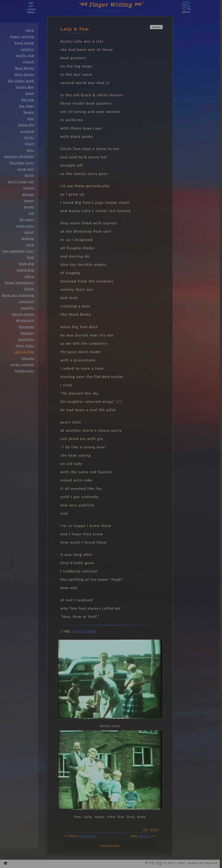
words (29, 207)
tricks (29, 138)
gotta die (26, 125)
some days (25, 226)
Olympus (27, 327)
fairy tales (87, 836)
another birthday (19, 156)
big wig (28, 100)
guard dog (25, 270)
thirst (29, 175)
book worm (24, 43)
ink (31, 213)
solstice (27, 49)
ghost (29, 232)
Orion (29, 289)
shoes (29, 201)
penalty (28, 308)
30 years (27, 219)
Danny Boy (25, 87)
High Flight (83, 631)
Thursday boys (22, 163)
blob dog (26, 264)
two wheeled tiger (18, 251)
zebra (29, 276)
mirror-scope (23, 314)
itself (29, 144)
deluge (28, 194)
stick (30, 245)
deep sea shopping (18, 295)
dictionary (25, 320)
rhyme (29, 188)
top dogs (27, 106)
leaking (28, 238)
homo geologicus (20, 283)
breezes (28, 333)
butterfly (26, 339)
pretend (27, 131)
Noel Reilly (25, 68)
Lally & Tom (24, 352)
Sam (31, 257)
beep (30, 93)
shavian (156, 27)
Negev (29, 112)
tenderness (25, 371)
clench (29, 62)
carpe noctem (22, 365)
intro (30, 30)
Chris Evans (24, 74)
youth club (25, 56)
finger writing (22, 37)
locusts (145, 836)
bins (31, 150)
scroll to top (110, 845)
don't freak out (21, 182)
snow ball (26, 169)
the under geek (21, 81)
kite (31, 119)
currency (27, 301)
